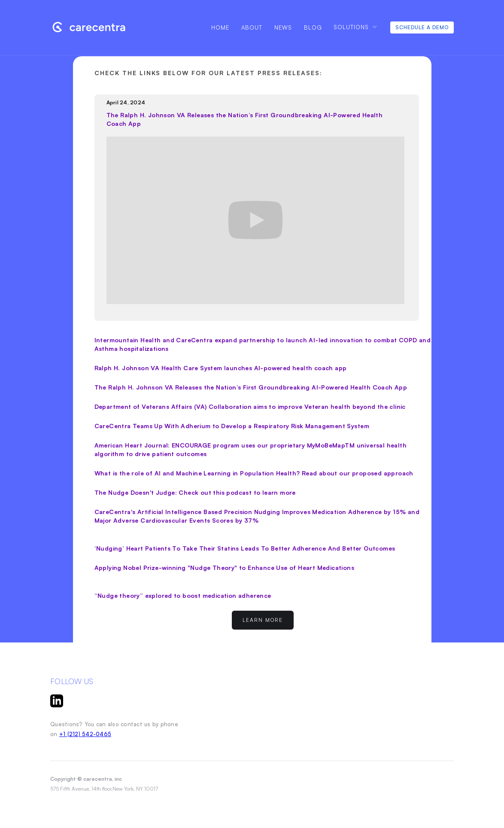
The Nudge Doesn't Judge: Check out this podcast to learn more (195, 492)
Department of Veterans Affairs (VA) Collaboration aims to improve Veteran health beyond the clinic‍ (250, 406)
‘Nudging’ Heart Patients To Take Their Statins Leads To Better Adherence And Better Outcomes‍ (245, 548)
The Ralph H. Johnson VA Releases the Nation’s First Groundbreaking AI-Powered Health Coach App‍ (251, 387)
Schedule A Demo (422, 27)
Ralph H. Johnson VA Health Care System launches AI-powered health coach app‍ (221, 368)
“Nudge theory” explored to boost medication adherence (183, 595)
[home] (95, 26)
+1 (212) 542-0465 (85, 734)
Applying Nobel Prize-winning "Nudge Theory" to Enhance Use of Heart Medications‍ (225, 568)
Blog (313, 27)
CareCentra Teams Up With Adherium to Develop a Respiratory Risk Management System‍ (232, 426)
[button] (355, 27)
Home (220, 27)
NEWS (283, 27)
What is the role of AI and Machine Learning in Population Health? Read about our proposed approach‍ (254, 473)
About (252, 27)
